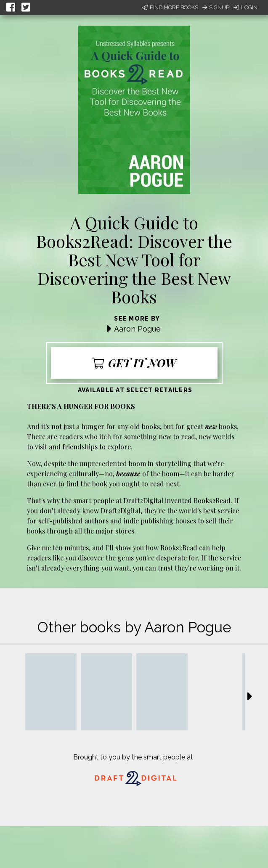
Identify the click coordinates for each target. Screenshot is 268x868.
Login (245, 7)
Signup (216, 7)
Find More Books (170, 7)
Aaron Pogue (137, 329)
